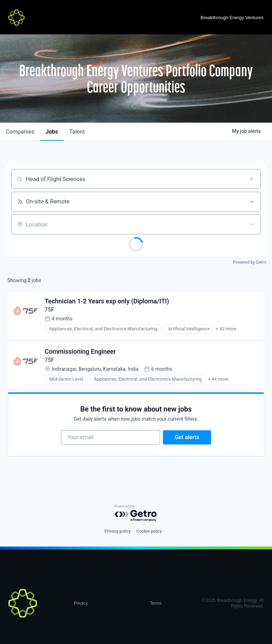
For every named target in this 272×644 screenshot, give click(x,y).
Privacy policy (118, 532)
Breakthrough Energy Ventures (232, 18)
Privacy (81, 604)
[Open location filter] (251, 224)
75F (49, 310)
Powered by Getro (250, 262)
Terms (156, 604)
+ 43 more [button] (226, 329)
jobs (52, 132)
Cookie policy (149, 532)
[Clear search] (251, 179)
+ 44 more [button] (218, 379)
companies (20, 132)
